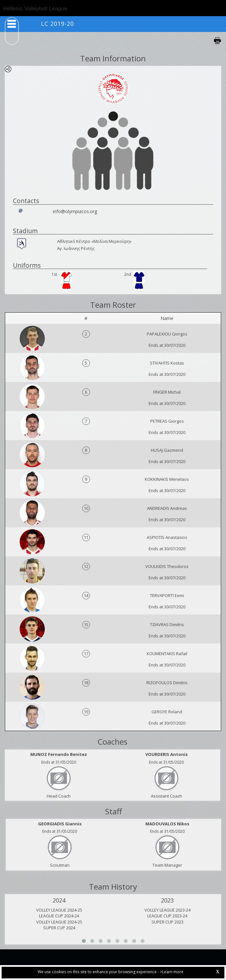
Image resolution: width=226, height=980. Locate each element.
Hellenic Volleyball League (35, 9)
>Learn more (172, 972)
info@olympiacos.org (75, 211)
